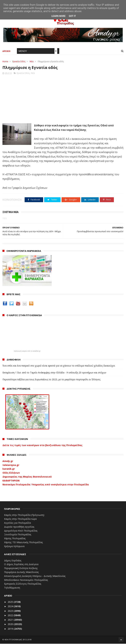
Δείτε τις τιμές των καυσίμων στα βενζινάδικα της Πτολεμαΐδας (42, 445)
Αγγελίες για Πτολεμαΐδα (17, 523)
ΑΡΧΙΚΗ (6, 51)
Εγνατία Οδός (19, 62)
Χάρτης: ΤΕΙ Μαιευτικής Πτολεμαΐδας (23, 542)
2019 (11, 629)
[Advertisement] (63, 98)
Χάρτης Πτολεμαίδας (15, 538)
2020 (11, 624)
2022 (11, 615)
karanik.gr (9, 469)
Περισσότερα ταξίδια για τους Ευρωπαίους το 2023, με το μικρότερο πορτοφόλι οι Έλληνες (51, 380)
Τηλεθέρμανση (12, 588)
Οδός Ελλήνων (11, 473)
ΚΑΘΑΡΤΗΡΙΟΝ (11, 481)
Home (5, 62)
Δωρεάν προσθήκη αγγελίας (19, 527)
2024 (11, 606)
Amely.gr (8, 461)
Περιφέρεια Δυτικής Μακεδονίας (21, 572)
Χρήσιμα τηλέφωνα (14, 546)
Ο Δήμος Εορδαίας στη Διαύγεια (21, 565)
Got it (72, 16)
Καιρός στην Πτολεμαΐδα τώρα (20, 519)
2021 (11, 620)
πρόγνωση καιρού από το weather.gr (27, 351)
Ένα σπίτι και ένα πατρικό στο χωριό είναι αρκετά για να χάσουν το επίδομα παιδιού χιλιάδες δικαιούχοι (59, 366)
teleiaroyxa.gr (11, 465)
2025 (11, 602)
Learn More (58, 16)
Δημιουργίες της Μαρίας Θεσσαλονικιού (27, 477)
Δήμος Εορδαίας (13, 561)
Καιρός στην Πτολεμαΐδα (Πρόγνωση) (24, 515)
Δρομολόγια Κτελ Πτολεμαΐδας (21, 531)
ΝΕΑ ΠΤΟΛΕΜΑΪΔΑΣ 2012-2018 (18, 640)
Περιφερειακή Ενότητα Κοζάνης (21, 568)
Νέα (32, 62)
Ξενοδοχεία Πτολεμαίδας (18, 535)
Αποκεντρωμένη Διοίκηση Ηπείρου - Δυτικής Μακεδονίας (35, 576)
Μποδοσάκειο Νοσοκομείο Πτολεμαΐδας (26, 580)
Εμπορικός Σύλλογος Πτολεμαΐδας (23, 584)
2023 (11, 611)
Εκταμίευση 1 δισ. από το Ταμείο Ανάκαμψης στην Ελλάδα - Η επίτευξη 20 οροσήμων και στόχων (54, 373)
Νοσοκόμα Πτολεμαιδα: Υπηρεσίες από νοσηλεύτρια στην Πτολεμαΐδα (46, 485)
